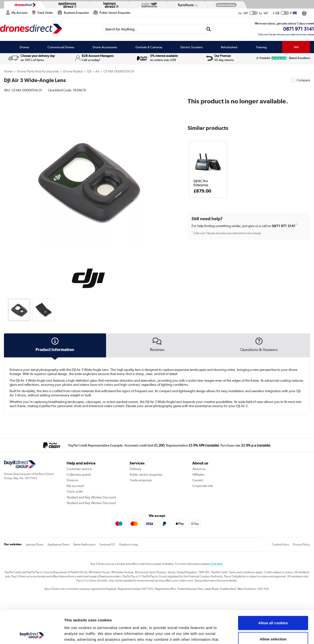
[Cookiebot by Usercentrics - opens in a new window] (32, 634)
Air (97, 71)
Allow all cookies (273, 592)
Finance (72, 480)
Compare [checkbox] (303, 80)
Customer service (79, 469)
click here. (217, 564)
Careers (198, 480)
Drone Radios (73, 71)
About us (199, 469)
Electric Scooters (192, 47)
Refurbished (229, 47)
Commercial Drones (61, 47)
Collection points (79, 474)
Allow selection (273, 608)
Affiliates (198, 474)
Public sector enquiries (146, 474)
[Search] (154, 29)
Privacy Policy (302, 545)
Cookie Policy (280, 545)
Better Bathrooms (85, 545)
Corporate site (203, 486)
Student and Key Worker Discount (91, 497)
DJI (89, 71)
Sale (296, 47)
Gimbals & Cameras (149, 47)
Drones (24, 47)
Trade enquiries (141, 480)
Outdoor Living (128, 545)
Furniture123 (107, 545)
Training (261, 47)
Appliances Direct (59, 545)
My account (75, 486)
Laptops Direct (35, 545)
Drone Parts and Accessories (38, 71)
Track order (75, 491)
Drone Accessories (105, 47)
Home (8, 71)
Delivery (136, 469)
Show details (257, 634)
